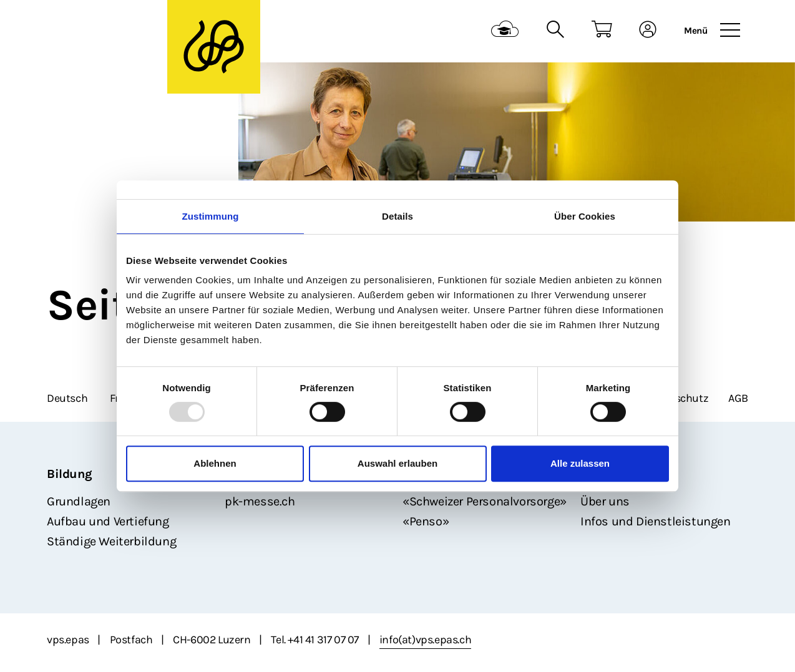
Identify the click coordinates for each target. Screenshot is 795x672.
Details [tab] (397, 216)
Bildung (69, 474)
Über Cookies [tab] (585, 216)
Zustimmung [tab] (211, 216)
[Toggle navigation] (730, 31)
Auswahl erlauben (397, 463)
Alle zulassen (580, 463)
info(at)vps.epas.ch (425, 640)
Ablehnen (215, 463)
